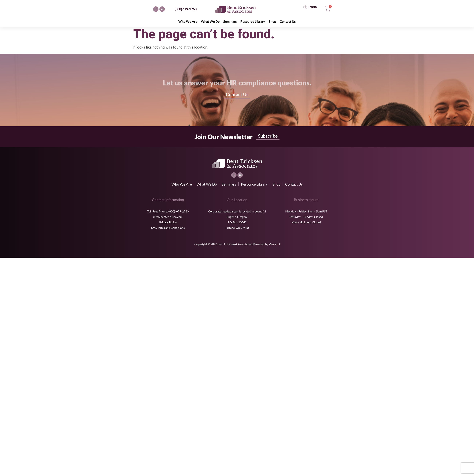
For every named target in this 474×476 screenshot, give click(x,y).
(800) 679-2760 (186, 9)
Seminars (230, 21)
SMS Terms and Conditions (168, 228)
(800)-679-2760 (179, 211)
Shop (272, 21)
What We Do (210, 21)
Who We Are (188, 21)
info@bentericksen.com (168, 217)
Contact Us (288, 21)
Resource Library (253, 21)
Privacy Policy (168, 222)
